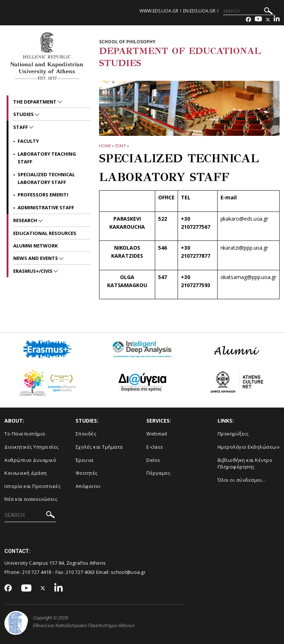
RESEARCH (26, 220)
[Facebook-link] (248, 20)
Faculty (28, 141)
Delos (153, 460)
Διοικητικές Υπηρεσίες (32, 447)
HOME (105, 146)
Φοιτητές (87, 473)
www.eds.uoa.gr (159, 11)
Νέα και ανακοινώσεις (31, 499)
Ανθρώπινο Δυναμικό (30, 460)
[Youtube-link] (258, 20)
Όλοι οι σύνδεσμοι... (242, 480)
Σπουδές (86, 434)
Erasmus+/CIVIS (33, 271)
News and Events (36, 258)
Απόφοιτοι (88, 486)
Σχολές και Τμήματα (99, 447)
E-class (155, 447)
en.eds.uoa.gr (199, 11)
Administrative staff (46, 207)
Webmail (157, 434)
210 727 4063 (80, 572)
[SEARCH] (249, 11)
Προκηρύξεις (233, 434)
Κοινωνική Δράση (26, 473)
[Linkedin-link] (277, 20)
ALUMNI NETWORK (35, 246)
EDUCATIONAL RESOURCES (45, 233)
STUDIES (24, 114)
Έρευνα (85, 460)
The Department (35, 102)
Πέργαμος (158, 473)
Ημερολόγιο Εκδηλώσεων (249, 447)
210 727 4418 (37, 572)
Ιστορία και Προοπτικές (32, 486)
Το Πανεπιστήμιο (25, 434)
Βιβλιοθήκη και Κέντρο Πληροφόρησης (245, 464)
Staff (121, 146)
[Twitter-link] (268, 20)
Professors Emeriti (43, 195)
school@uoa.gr (128, 572)
